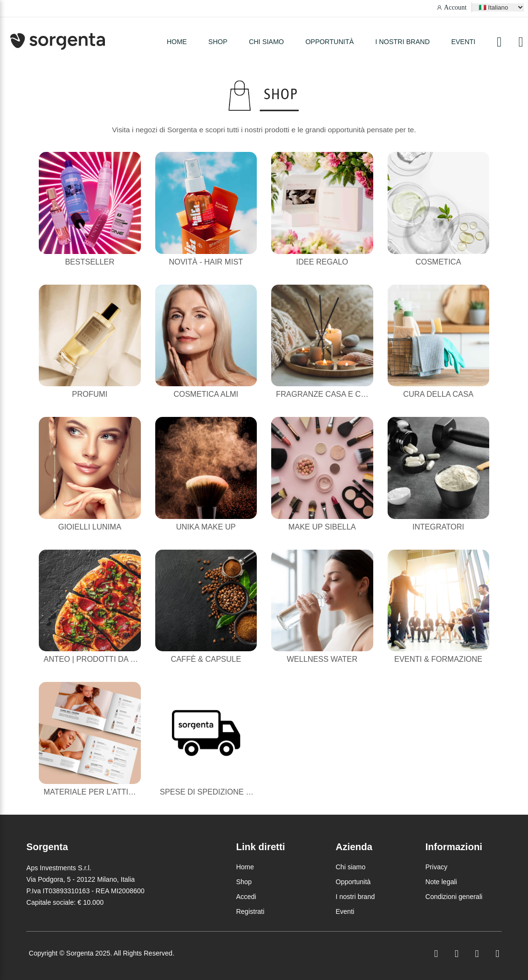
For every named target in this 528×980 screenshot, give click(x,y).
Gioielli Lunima (90, 527)
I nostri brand (402, 42)
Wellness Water (322, 659)
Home (245, 867)
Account (455, 7)
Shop (244, 882)
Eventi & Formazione (438, 659)
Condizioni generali (454, 897)
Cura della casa (438, 394)
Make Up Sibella (322, 527)
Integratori (438, 527)
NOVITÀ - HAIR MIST (206, 262)
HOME (177, 42)
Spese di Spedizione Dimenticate (229, 792)
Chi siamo (266, 42)
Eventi (464, 42)
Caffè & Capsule (206, 659)
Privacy (436, 867)
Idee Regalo (322, 262)
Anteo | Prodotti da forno (101, 659)
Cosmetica (438, 262)
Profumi (90, 394)
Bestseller (90, 262)
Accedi (246, 897)
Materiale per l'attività (94, 792)
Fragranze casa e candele (334, 394)
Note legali (441, 882)
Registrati (250, 911)
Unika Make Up (206, 527)
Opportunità (329, 42)
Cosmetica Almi (206, 394)
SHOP (218, 42)
